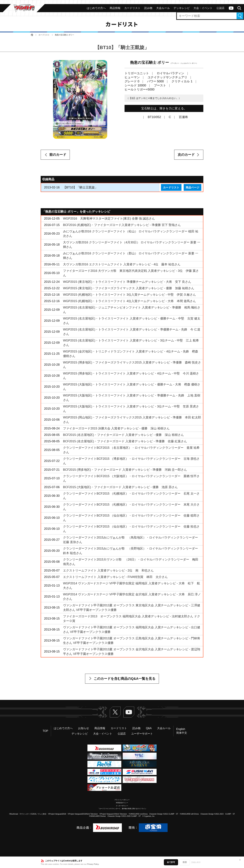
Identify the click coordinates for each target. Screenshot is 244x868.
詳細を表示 (196, 862)
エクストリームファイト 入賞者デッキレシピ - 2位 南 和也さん (108, 570)
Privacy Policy (93, 864)
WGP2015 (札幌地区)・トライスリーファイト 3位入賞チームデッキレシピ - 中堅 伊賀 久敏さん (129, 295)
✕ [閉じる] (240, 860)
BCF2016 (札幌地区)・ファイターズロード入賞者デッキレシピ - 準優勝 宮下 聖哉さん (122, 225)
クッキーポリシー (122, 806)
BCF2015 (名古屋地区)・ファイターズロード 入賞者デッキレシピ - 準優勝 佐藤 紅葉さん (125, 441)
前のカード (58, 155)
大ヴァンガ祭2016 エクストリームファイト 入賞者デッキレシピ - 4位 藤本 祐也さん (122, 264)
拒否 (185, 862)
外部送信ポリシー (122, 803)
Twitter (115, 712)
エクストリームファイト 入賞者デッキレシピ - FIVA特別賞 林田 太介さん (115, 577)
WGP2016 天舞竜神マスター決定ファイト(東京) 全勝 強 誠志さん (109, 219)
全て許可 (171, 862)
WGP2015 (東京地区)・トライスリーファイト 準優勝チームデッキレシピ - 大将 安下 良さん (127, 282)
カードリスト (44, 35)
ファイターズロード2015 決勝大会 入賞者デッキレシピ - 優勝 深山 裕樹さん (116, 428)
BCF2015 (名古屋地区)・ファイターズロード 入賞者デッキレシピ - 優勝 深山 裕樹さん (123, 435)
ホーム (32, 35)
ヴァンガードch (231, 8)
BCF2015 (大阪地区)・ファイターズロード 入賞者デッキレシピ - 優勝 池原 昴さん (120, 487)
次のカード (186, 155)
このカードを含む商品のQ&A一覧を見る (125, 679)
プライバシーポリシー (122, 800)
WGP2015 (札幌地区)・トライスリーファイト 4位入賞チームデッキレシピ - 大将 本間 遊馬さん (129, 301)
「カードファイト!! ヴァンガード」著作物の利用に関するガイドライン (122, 809)
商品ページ (192, 187)
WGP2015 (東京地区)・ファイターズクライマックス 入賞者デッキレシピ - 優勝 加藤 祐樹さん (129, 288)
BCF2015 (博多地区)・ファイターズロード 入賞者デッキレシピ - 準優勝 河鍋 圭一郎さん (125, 470)
